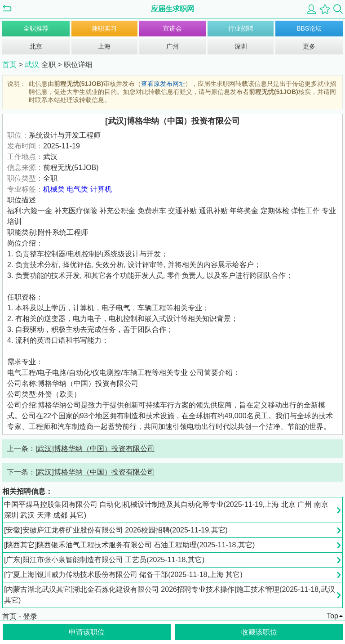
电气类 (77, 189)
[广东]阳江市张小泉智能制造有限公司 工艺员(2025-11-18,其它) (104, 560)
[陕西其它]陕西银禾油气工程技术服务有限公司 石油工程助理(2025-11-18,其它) (129, 545)
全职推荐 (36, 28)
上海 (104, 46)
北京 (36, 46)
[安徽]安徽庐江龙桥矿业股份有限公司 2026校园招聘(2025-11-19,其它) (116, 530)
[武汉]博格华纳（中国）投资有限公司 (95, 449)
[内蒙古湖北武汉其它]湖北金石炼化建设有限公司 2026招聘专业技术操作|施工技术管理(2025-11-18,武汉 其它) (170, 595)
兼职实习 (104, 28)
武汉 (33, 65)
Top (332, 616)
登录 (30, 616)
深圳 (241, 46)
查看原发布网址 (163, 84)
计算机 (101, 189)
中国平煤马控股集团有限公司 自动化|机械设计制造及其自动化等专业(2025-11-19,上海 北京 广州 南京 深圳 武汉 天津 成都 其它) (166, 510)
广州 (172, 46)
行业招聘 (241, 28)
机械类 (54, 189)
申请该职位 (87, 632)
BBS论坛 (309, 28)
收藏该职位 (259, 632)
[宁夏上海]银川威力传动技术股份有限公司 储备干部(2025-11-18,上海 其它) (123, 575)
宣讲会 (172, 28)
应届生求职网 (172, 9)
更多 (309, 46)
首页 (9, 65)
